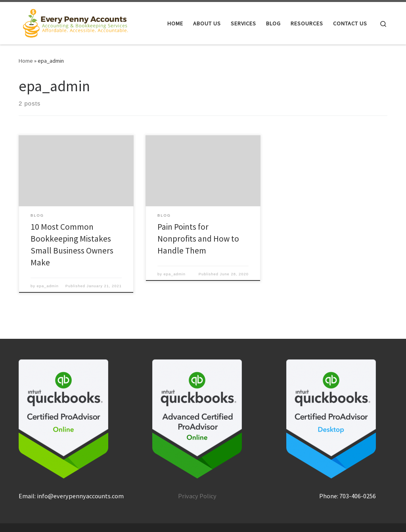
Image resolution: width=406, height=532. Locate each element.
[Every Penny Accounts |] (76, 22)
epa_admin (48, 286)
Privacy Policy (197, 496)
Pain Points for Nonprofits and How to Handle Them (198, 239)
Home (26, 61)
